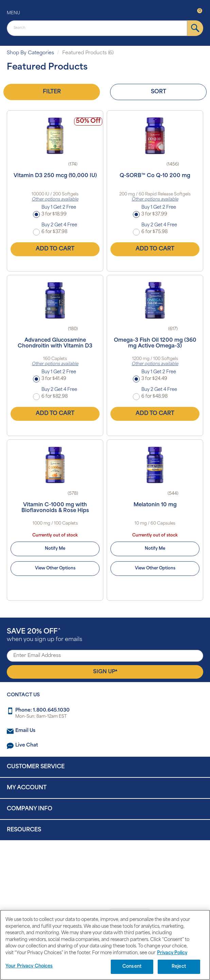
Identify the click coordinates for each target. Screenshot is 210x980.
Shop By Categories (30, 53)
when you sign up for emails (45, 635)
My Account (27, 788)
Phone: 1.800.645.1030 (42, 710)
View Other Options (55, 568)
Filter (52, 92)
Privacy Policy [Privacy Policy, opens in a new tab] (172, 953)
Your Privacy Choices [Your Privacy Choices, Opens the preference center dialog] (29, 966)
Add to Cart (55, 249)
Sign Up (105, 672)
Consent (132, 967)
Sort (159, 92)
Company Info (30, 809)
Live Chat (27, 745)
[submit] (195, 28)
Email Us (25, 731)
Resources (24, 830)
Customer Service (36, 767)
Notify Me (55, 549)
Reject (179, 967)
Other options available (55, 200)
